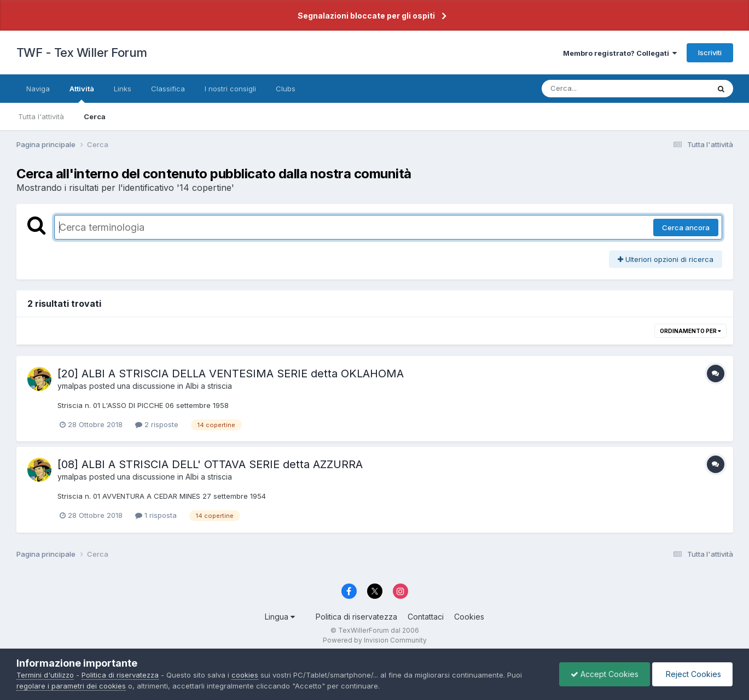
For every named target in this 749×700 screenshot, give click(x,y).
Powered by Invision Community (375, 640)
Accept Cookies (605, 674)
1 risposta (156, 515)
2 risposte (157, 424)
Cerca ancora (686, 227)
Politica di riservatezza (356, 617)
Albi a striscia (209, 386)
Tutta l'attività (41, 116)
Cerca (95, 116)
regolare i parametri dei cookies (71, 686)
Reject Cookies (692, 674)
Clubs (286, 89)
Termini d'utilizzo (45, 675)
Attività (82, 94)
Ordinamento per (690, 331)
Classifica (168, 89)
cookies (245, 675)
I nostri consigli (230, 89)
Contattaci (426, 617)
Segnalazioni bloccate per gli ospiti (366, 16)
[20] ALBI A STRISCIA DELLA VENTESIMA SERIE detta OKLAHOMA (231, 374)
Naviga (38, 89)
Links (123, 89)
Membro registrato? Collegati (620, 53)
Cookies (469, 617)
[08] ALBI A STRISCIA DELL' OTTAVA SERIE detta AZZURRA (210, 464)
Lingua (280, 617)
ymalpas (72, 386)
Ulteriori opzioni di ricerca (666, 259)
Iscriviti (710, 52)
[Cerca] (600, 89)
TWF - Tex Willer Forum (82, 52)
